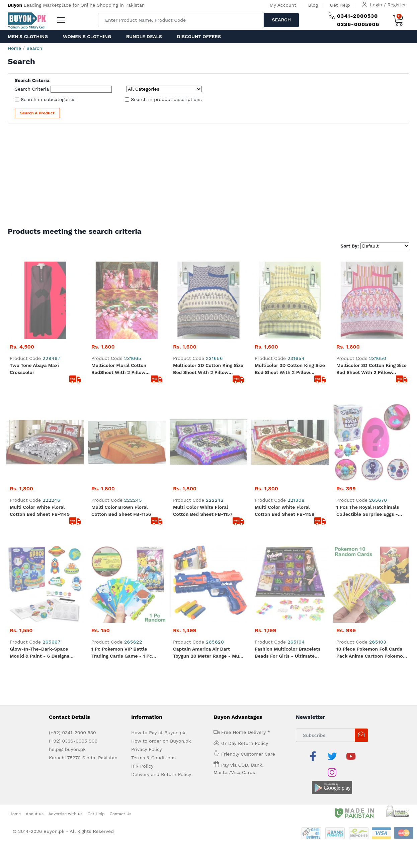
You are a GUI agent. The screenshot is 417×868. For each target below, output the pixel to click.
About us (35, 565)
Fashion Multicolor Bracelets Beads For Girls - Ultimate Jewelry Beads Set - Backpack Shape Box (290, 420)
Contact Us (121, 565)
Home (14, 48)
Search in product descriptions (166, 99)
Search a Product (37, 113)
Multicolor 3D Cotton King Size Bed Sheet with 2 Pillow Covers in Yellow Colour (290, 292)
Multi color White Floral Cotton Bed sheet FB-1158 (284, 355)
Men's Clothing (28, 36)
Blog (313, 5)
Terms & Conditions (153, 525)
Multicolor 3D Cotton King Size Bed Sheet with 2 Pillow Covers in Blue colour (208, 292)
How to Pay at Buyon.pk (158, 500)
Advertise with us (66, 565)
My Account (283, 5)
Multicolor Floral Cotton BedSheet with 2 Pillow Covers (119, 292)
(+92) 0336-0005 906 (73, 508)
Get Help (340, 5)
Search (281, 20)
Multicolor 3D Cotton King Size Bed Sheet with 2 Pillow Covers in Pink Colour (371, 292)
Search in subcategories (48, 99)
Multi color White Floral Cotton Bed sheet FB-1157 (203, 355)
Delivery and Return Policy (161, 542)
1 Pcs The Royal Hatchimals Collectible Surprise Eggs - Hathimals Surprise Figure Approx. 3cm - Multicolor (368, 356)
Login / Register (388, 5)
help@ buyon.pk (67, 516)
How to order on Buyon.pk (161, 508)
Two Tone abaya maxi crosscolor (34, 291)
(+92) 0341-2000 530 (72, 500)
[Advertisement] (208, 177)
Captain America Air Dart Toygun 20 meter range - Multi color (208, 420)
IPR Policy (142, 533)
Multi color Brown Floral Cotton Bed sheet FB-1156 (121, 355)
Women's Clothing (87, 36)
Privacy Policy (147, 516)
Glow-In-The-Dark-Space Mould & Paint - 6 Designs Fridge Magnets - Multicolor (42, 420)
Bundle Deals (144, 36)
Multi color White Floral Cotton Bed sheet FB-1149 (40, 355)
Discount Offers (199, 36)
